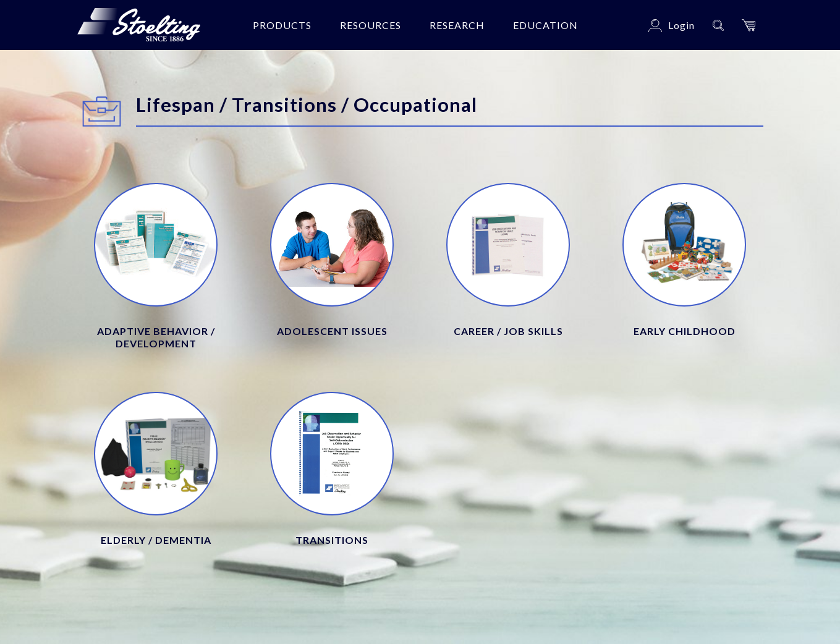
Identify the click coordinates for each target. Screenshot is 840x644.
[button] (749, 25)
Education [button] (545, 25)
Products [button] (282, 25)
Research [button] (457, 25)
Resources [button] (371, 25)
